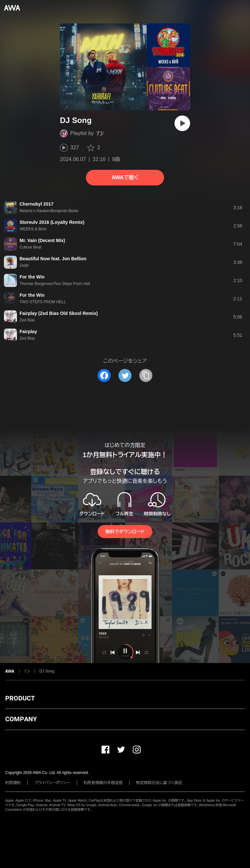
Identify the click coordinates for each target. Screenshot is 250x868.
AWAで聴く (125, 177)
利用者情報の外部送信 (103, 783)
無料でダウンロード (125, 532)
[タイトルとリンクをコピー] (146, 375)
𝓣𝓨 (100, 133)
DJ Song (47, 671)
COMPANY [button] (21, 719)
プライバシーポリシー (52, 783)
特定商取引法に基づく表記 (159, 783)
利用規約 (13, 783)
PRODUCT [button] (20, 698)
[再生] (182, 123)
